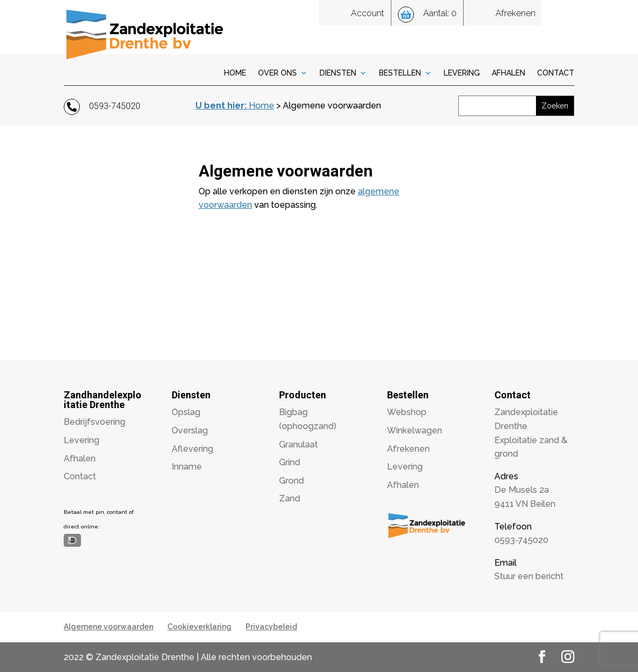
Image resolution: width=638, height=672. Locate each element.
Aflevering (192, 449)
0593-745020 (521, 540)
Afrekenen (408, 449)
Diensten (338, 73)
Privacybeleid (271, 627)
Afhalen (508, 73)
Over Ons (277, 73)
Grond (291, 481)
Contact (556, 73)
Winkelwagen (415, 430)
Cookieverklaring (199, 627)
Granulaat (298, 444)
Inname (187, 467)
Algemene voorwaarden (108, 627)
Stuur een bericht (529, 576)
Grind (290, 462)
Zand (290, 498)
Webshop (407, 412)
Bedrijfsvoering (94, 422)
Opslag (186, 412)
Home (235, 73)
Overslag (190, 430)
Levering (462, 73)
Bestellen (400, 73)
